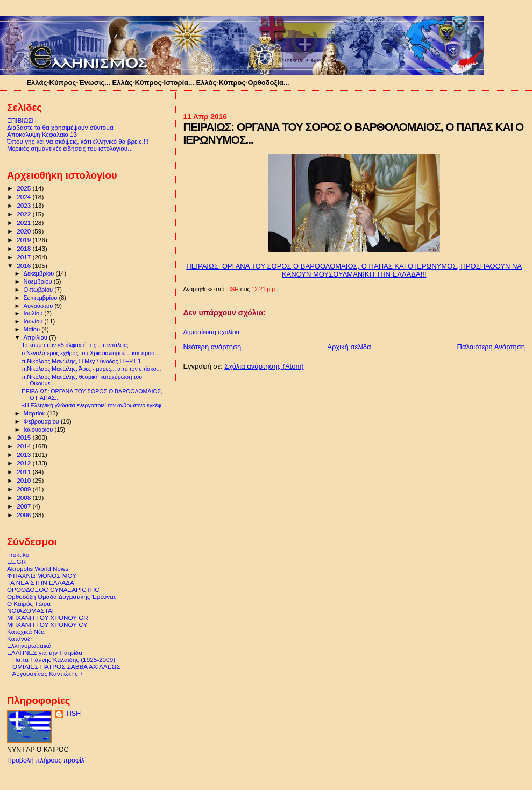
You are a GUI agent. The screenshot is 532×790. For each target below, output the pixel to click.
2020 (24, 231)
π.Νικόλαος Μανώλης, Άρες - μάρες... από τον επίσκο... (91, 369)
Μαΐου (33, 329)
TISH (73, 714)
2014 (24, 446)
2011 (24, 472)
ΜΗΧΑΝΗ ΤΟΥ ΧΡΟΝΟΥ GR (48, 618)
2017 (24, 257)
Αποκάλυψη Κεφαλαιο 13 (42, 134)
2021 (24, 223)
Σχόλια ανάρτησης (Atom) (264, 366)
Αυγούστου (39, 306)
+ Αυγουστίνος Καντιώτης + (45, 673)
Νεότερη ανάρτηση (212, 347)
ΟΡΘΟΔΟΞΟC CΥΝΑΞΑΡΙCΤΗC (53, 590)
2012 (24, 463)
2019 (24, 240)
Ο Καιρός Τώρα (29, 604)
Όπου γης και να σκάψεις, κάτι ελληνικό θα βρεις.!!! (78, 141)
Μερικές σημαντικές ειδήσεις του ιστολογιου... (70, 148)
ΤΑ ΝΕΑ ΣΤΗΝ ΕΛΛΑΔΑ (41, 583)
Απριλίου (36, 337)
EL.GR (16, 562)
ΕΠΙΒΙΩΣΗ (22, 120)
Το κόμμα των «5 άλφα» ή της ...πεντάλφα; (75, 345)
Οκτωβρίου (39, 290)
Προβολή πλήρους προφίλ (46, 760)
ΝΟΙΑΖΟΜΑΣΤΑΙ (30, 611)
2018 (24, 248)
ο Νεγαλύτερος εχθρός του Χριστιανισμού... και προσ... (90, 353)
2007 (24, 506)
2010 (24, 480)
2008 (24, 498)
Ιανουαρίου (39, 429)
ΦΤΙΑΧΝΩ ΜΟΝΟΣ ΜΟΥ (42, 576)
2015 (24, 437)
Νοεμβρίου (39, 281)
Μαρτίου (36, 413)
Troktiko (18, 555)
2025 (24, 188)
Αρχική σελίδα (349, 347)
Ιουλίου (34, 313)
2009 (24, 489)
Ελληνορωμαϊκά (29, 646)
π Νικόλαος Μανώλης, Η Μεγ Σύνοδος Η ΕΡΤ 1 (81, 361)
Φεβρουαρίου (42, 421)
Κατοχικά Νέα (26, 632)
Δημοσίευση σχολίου (211, 332)
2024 (24, 197)
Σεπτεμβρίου (41, 298)
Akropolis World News (38, 569)
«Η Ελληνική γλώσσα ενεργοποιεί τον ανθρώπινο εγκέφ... (94, 405)
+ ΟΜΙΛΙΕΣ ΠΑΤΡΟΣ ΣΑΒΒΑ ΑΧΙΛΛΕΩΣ (63, 666)
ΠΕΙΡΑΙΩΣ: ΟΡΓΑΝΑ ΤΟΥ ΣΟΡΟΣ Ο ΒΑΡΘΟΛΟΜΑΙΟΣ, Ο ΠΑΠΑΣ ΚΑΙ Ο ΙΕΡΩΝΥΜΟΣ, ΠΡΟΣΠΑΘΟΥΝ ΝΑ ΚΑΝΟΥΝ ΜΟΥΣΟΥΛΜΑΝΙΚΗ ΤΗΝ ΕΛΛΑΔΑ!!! (354, 270)
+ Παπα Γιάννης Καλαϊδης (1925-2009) (61, 659)
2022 (24, 214)
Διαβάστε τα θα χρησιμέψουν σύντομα (60, 127)
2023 (24, 205)
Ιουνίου (34, 321)
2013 (24, 454)
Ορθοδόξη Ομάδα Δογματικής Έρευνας (62, 597)
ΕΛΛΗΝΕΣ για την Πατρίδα (45, 653)
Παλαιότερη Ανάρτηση (491, 347)
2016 (24, 266)
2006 (24, 515)
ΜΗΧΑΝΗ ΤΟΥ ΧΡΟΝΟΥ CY (47, 625)
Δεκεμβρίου (40, 273)
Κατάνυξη (20, 639)
